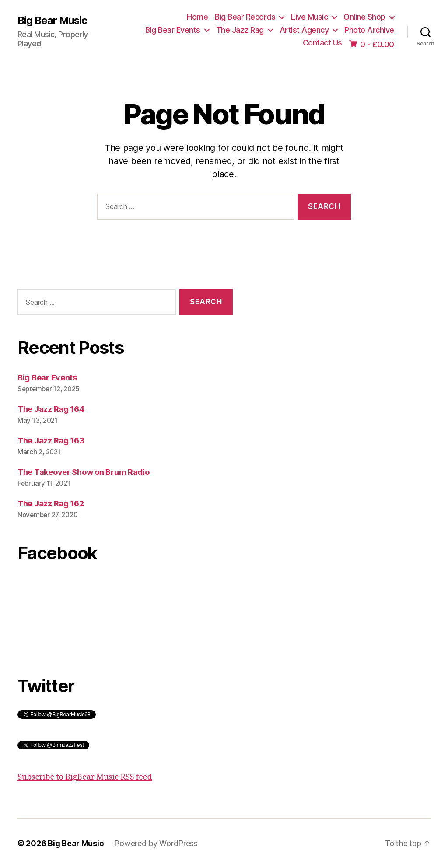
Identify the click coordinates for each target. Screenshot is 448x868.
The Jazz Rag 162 (51, 504)
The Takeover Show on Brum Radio (84, 472)
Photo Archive (369, 30)
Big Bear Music (53, 21)
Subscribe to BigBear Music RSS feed (85, 777)
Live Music (309, 17)
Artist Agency (304, 30)
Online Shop (364, 17)
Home (197, 17)
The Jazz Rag (240, 30)
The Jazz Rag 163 (51, 441)
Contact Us (322, 43)
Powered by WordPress (156, 843)
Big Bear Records (245, 17)
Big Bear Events (173, 30)
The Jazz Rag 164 (51, 409)
